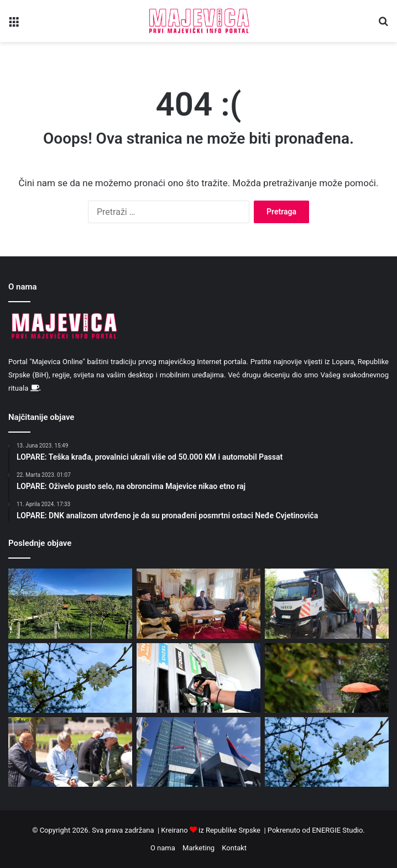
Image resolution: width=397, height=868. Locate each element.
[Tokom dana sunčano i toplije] (70, 603)
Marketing (198, 848)
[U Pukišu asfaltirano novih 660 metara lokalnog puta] (327, 603)
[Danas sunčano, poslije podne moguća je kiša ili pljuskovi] (327, 752)
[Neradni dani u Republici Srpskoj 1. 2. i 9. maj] (198, 752)
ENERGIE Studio (337, 830)
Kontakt (234, 848)
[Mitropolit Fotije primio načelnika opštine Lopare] (198, 603)
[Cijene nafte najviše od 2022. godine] (198, 678)
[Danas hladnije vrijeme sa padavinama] (70, 678)
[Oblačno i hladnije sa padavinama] (327, 678)
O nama (163, 848)
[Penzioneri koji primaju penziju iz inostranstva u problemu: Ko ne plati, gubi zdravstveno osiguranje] (70, 752)
